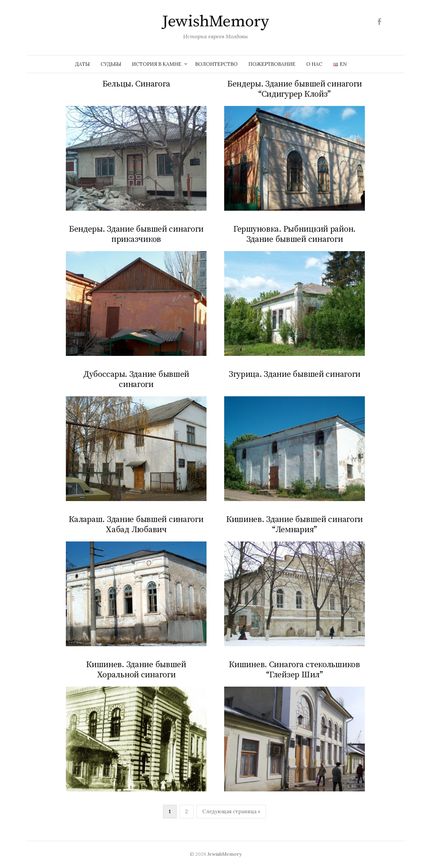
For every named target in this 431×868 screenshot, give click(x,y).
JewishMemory (215, 22)
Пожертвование (272, 64)
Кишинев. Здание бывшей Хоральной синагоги (136, 670)
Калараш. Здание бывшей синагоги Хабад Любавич (136, 525)
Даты (82, 64)
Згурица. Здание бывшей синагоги (295, 374)
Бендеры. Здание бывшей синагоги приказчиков (136, 234)
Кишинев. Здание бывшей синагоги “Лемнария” (295, 525)
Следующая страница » (231, 811)
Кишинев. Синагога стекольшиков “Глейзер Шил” (295, 670)
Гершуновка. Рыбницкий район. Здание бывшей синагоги (295, 234)
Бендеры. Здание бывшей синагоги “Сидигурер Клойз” (295, 89)
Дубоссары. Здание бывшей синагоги (136, 379)
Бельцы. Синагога (136, 84)
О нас (314, 64)
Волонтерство (216, 64)
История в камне (157, 64)
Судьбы (111, 64)
